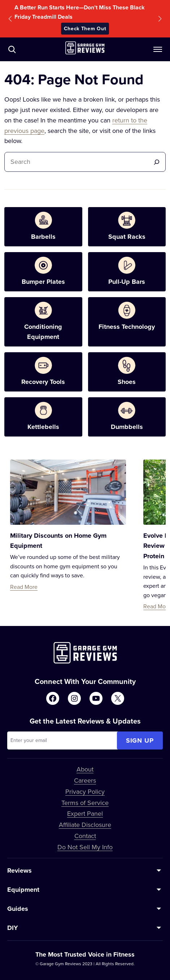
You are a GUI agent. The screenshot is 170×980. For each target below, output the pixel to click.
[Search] (157, 162)
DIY (13, 928)
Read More (24, 587)
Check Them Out (85, 28)
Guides (18, 909)
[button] (10, 19)
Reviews (19, 871)
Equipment (23, 890)
